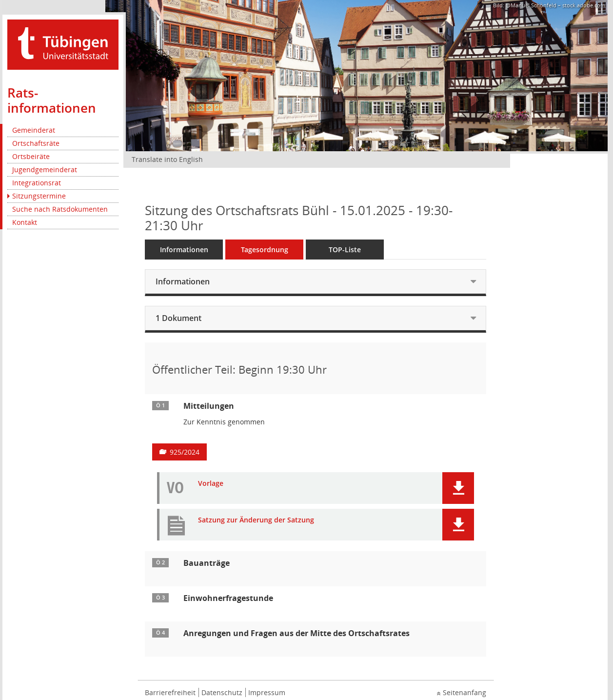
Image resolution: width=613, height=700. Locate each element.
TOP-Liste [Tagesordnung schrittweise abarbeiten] (345, 250)
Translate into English (167, 159)
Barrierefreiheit (170, 692)
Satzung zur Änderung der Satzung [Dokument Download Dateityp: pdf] (256, 520)
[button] (458, 488)
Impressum (267, 692)
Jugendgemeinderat (45, 170)
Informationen (184, 250)
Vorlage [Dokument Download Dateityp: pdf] (211, 484)
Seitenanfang (465, 692)
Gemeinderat (34, 130)
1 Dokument (178, 318)
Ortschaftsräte (36, 143)
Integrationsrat (37, 183)
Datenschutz (222, 692)
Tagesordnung (265, 250)
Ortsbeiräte (31, 156)
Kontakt (25, 222)
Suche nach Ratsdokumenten (60, 209)
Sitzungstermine (39, 196)
